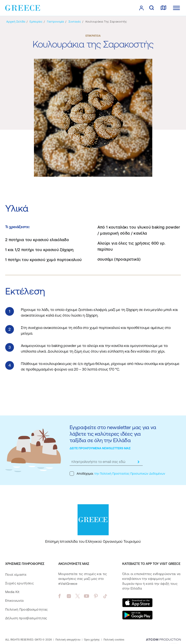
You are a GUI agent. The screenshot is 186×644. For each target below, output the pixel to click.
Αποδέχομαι (117, 474)
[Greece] (23, 8)
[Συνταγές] (75, 22)
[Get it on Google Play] (137, 615)
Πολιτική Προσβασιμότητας (26, 609)
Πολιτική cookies (114, 640)
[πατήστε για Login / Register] (141, 8)
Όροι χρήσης (92, 640)
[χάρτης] (163, 8)
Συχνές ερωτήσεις (19, 583)
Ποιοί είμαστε (16, 575)
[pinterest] (96, 596)
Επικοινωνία (14, 601)
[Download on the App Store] (137, 603)
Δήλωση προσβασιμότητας (26, 618)
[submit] (138, 462)
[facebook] (59, 596)
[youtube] (86, 596)
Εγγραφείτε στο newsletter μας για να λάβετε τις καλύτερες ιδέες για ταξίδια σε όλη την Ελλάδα (113, 434)
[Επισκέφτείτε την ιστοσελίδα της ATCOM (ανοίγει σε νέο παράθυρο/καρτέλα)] (163, 640)
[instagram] (69, 596)
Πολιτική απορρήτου (68, 640)
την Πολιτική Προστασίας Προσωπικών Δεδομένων (130, 474)
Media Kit (12, 592)
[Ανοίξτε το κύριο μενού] (176, 8)
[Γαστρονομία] (56, 22)
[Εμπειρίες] (36, 22)
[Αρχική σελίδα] (16, 22)
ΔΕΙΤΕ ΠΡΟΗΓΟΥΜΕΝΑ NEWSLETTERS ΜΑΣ (100, 448)
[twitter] (78, 596)
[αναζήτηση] (152, 8)
